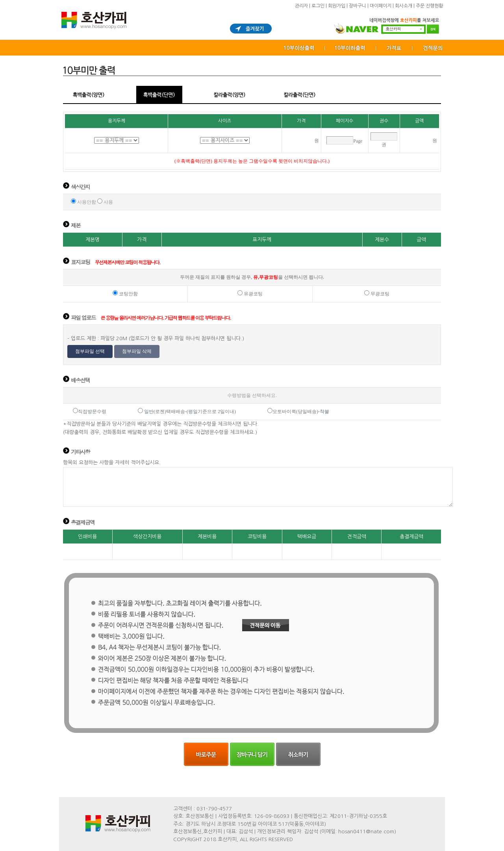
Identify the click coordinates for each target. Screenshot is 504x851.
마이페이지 (381, 6)
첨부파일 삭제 (137, 351)
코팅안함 (128, 294)
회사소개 (404, 6)
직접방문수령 (92, 412)
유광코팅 (253, 294)
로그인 (318, 6)
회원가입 (337, 6)
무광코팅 (379, 294)
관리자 (301, 6)
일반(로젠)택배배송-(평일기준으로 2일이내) (190, 412)
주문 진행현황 (429, 6)
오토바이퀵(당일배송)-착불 (301, 412)
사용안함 (86, 202)
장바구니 (358, 6)
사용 (108, 202)
